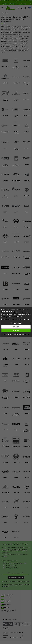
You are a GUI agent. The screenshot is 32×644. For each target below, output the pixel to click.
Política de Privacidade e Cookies (15, 334)
